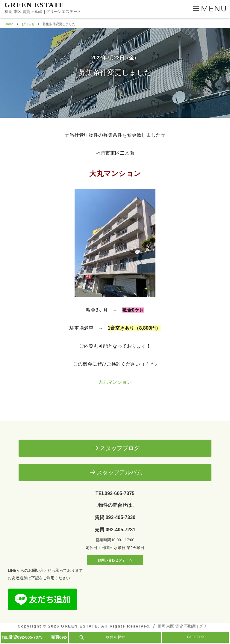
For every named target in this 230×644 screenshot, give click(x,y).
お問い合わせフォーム (115, 560)
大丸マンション (115, 382)
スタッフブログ (120, 448)
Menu (214, 9)
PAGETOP (195, 637)
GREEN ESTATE (34, 5)
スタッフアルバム (119, 472)
